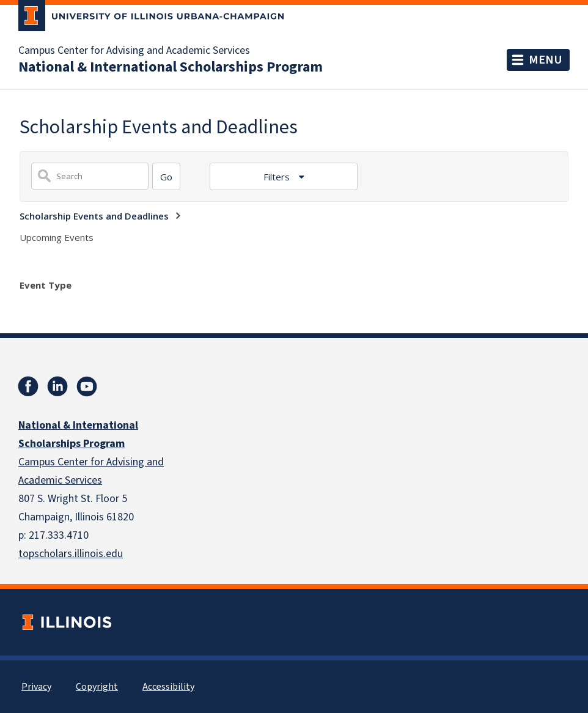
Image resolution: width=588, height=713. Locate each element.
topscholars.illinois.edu (71, 554)
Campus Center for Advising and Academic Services (134, 51)
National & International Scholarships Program (171, 67)
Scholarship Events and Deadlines (94, 216)
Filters (278, 177)
